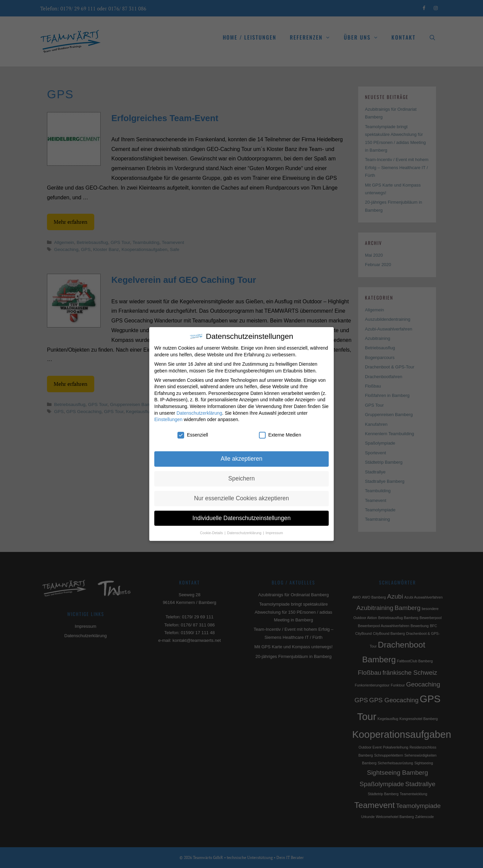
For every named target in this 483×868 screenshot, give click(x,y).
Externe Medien (280, 434)
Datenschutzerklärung (199, 412)
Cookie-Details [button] (212, 531)
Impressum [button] (274, 531)
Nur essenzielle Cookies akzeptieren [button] (241, 497)
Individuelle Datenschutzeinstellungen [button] (242, 517)
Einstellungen (168, 418)
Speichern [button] (242, 477)
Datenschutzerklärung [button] (245, 531)
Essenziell (193, 434)
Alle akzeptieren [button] (242, 457)
